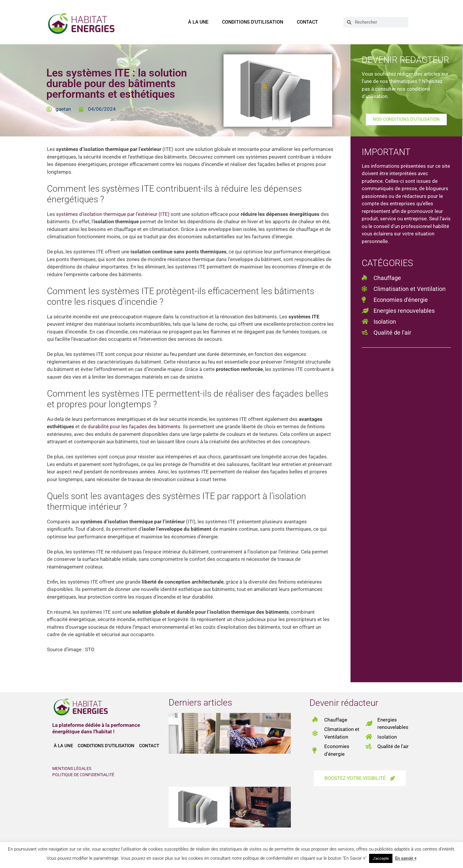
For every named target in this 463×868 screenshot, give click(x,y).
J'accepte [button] (381, 858)
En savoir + (406, 858)
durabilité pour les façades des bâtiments (134, 426)
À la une (198, 22)
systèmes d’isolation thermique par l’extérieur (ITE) (113, 214)
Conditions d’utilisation (253, 22)
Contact (307, 22)
